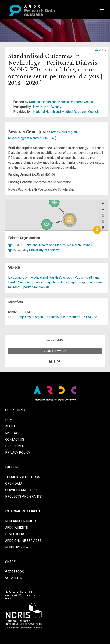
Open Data (14, 484)
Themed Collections (23, 477)
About (10, 426)
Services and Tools (22, 490)
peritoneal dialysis (36, 287)
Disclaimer (15, 446)
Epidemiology (18, 277)
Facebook (15, 572)
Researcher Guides (21, 521)
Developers (15, 534)
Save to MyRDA (55, 351)
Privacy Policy (18, 452)
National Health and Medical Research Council (62, 102)
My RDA (11, 433)
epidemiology (57, 282)
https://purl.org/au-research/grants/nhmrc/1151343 (56, 317)
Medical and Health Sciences (52, 277)
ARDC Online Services (23, 541)
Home (10, 420)
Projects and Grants (23, 497)
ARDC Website (16, 528)
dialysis (39, 282)
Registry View (17, 547)
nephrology (78, 282)
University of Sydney (47, 107)
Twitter (14, 578)
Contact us (15, 439)
